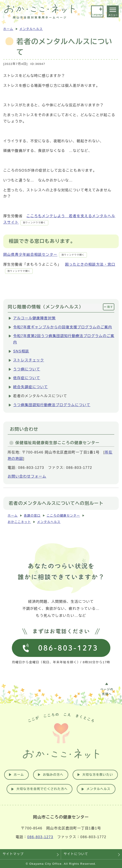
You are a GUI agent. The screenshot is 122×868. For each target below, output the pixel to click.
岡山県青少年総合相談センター (45, 255)
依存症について (27, 378)
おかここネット (19, 522)
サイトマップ (13, 854)
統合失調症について (30, 387)
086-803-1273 (40, 837)
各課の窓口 (32, 516)
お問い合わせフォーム (27, 476)
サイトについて (76, 854)
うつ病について (27, 369)
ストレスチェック (29, 360)
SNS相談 (21, 351)
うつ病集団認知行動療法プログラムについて (52, 405)
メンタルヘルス (31, 29)
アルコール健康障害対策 (34, 318)
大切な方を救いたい (98, 775)
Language (97, 15)
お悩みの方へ (53, 775)
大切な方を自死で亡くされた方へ (42, 789)
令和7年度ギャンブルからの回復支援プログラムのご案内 (63, 327)
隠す (110, 307)
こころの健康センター (63, 516)
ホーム (8, 29)
